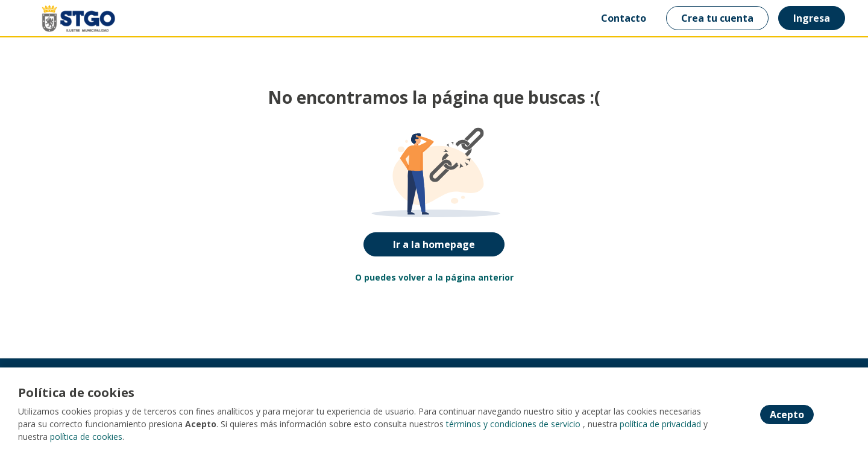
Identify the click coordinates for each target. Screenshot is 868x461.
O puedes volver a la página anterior (434, 277)
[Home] (70, 18)
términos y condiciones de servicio (513, 424)
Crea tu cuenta (717, 18)
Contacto (624, 18)
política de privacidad (660, 424)
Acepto (787, 415)
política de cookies (86, 437)
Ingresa (812, 18)
